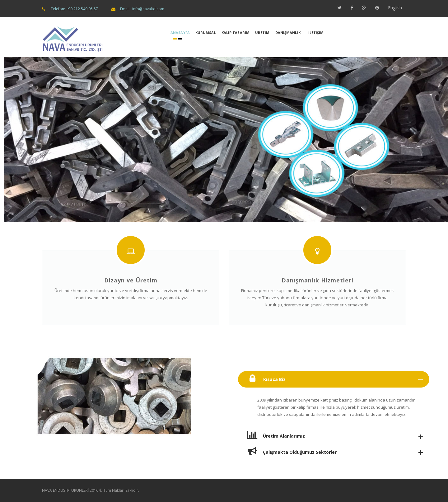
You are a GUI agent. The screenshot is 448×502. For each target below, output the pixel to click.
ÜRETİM (262, 33)
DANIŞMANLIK (288, 33)
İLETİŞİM (316, 33)
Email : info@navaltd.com (142, 9)
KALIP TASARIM (236, 33)
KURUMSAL (206, 33)
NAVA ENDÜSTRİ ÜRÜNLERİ (65, 490)
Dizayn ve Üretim (131, 280)
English (395, 8)
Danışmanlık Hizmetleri (317, 280)
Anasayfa (180, 33)
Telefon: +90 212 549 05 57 (74, 9)
